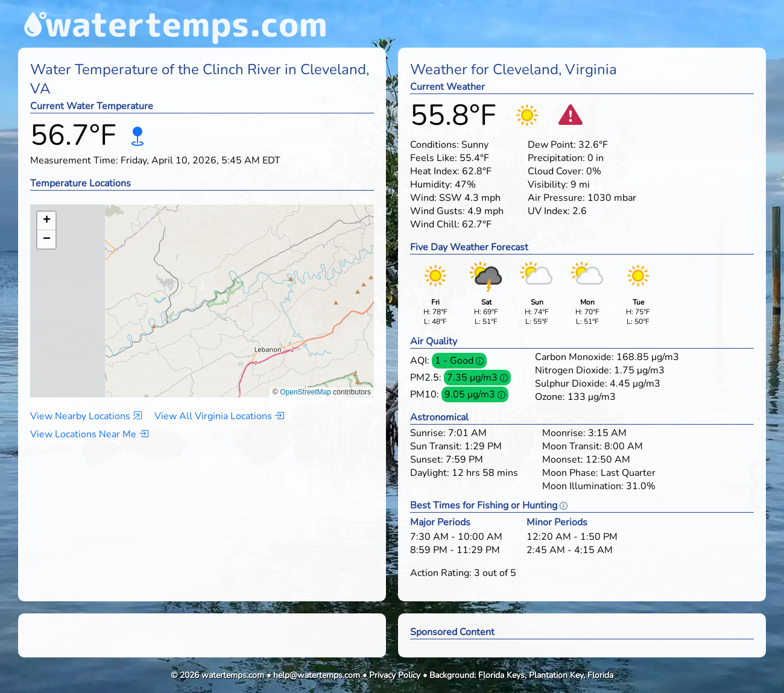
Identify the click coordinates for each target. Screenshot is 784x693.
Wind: (423, 198)
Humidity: (431, 185)
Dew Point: (552, 145)
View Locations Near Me (89, 434)
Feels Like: (434, 158)
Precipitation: (556, 158)
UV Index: (549, 211)
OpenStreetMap (305, 392)
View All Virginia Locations (219, 416)
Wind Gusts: (438, 211)
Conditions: (435, 145)
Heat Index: (435, 171)
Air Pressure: (556, 198)
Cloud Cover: (556, 171)
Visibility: (548, 185)
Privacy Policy (395, 675)
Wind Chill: (435, 224)
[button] (202, 289)
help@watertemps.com (317, 675)
